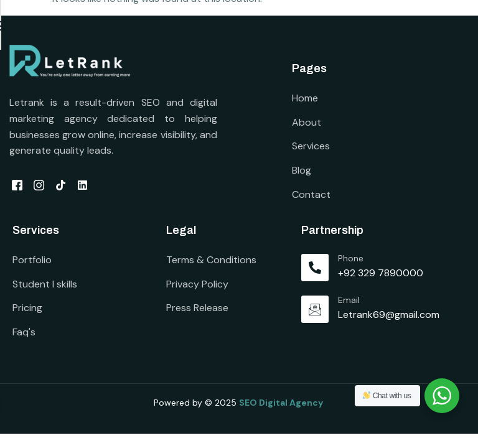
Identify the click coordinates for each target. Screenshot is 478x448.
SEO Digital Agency (282, 406)
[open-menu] (462, 28)
